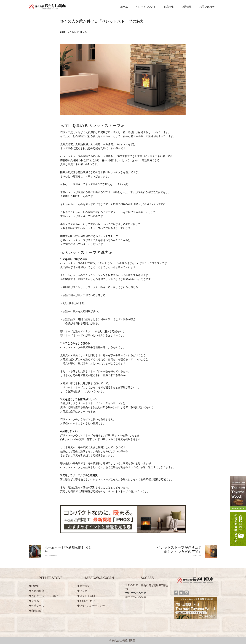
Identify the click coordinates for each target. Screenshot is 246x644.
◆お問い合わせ (86, 601)
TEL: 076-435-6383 (136, 593)
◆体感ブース (36, 606)
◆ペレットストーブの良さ (44, 596)
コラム (83, 32)
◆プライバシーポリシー (91, 606)
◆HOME (34, 586)
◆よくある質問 (86, 596)
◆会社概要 (83, 586)
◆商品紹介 (35, 611)
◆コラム (34, 601)
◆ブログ (82, 591)
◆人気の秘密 (36, 591)
